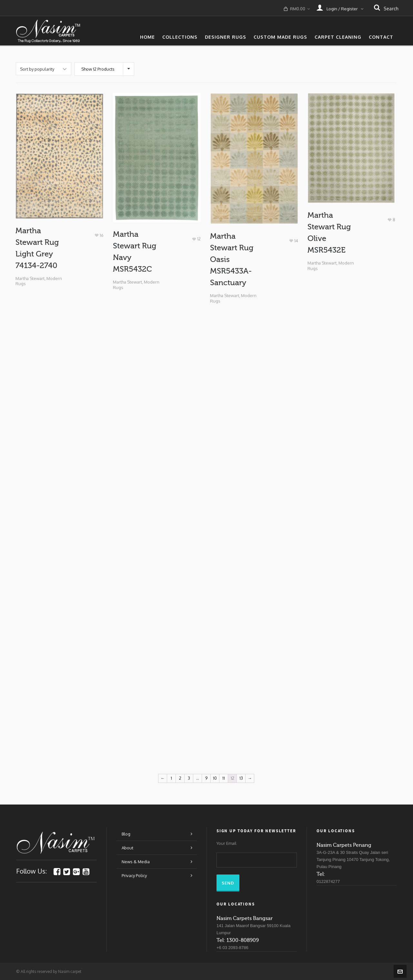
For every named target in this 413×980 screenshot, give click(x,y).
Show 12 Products (98, 69)
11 (224, 778)
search (386, 8)
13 (241, 778)
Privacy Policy (134, 875)
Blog (126, 834)
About (127, 848)
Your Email (227, 843)
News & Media (136, 862)
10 (215, 778)
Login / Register (340, 7)
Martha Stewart (30, 278)
